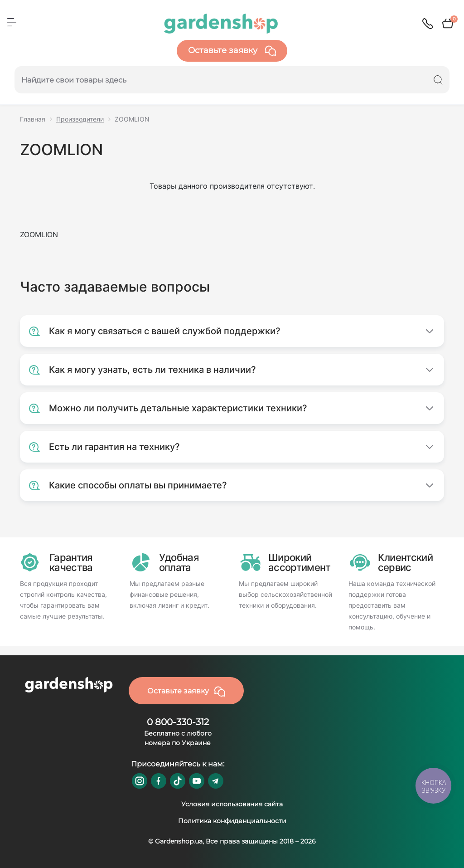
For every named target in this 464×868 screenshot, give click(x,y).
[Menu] (12, 22)
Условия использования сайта (232, 804)
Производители (80, 119)
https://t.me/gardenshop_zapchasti (216, 781)
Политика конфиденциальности (232, 821)
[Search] (438, 80)
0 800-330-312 (178, 722)
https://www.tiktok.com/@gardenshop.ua (178, 781)
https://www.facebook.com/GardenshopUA (159, 781)
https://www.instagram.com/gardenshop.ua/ (140, 781)
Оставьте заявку (232, 51)
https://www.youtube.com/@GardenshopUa (197, 781)
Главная (33, 119)
